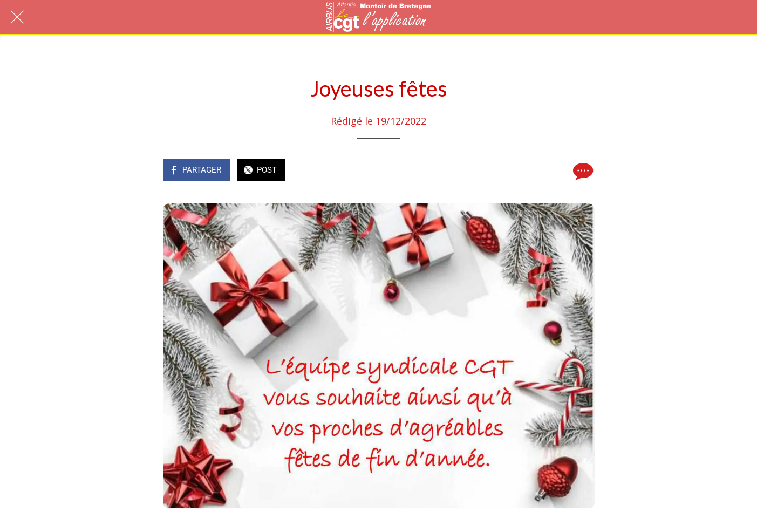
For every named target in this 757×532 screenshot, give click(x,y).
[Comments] (582, 171)
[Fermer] (17, 17)
